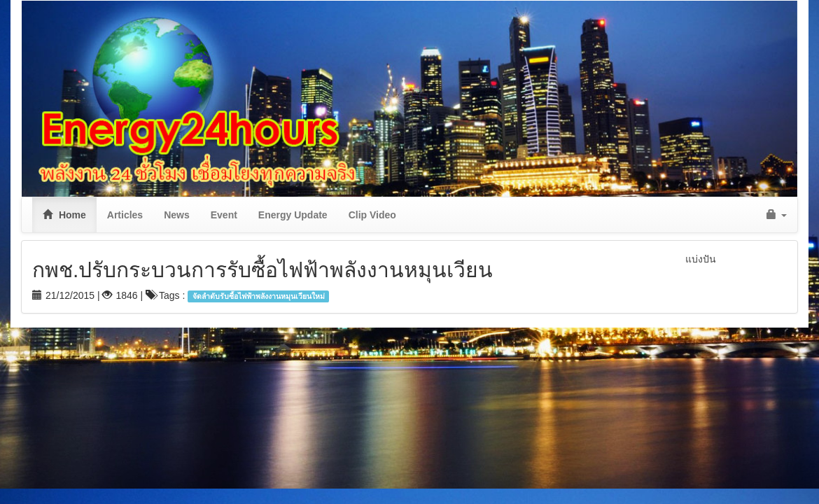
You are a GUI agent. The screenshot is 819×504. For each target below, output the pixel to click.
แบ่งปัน (701, 259)
